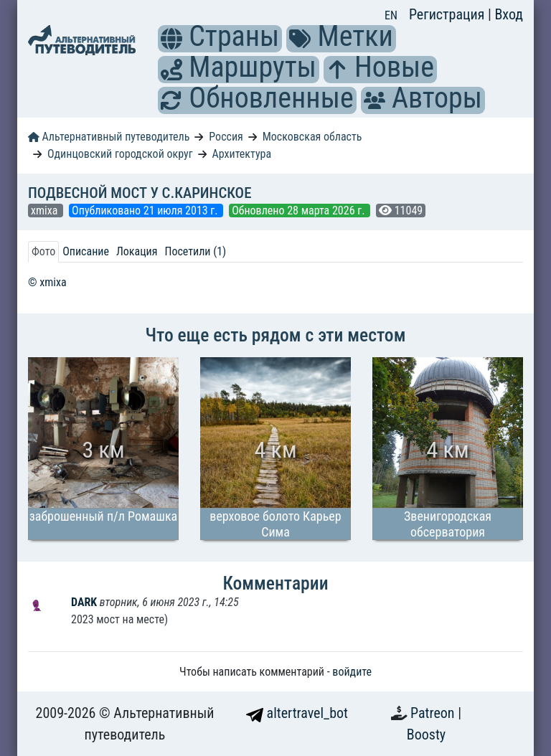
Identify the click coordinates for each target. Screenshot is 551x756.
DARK (85, 602)
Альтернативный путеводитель (109, 137)
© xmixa (47, 282)
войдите (352, 672)
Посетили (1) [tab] (195, 251)
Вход (509, 14)
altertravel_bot (297, 713)
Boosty (426, 734)
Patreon (434, 713)
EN (391, 15)
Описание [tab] (86, 251)
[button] (171, 39)
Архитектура (242, 154)
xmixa (46, 211)
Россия (226, 137)
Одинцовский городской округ (120, 154)
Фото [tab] (43, 251)
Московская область (312, 137)
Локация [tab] (137, 251)
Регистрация (448, 14)
